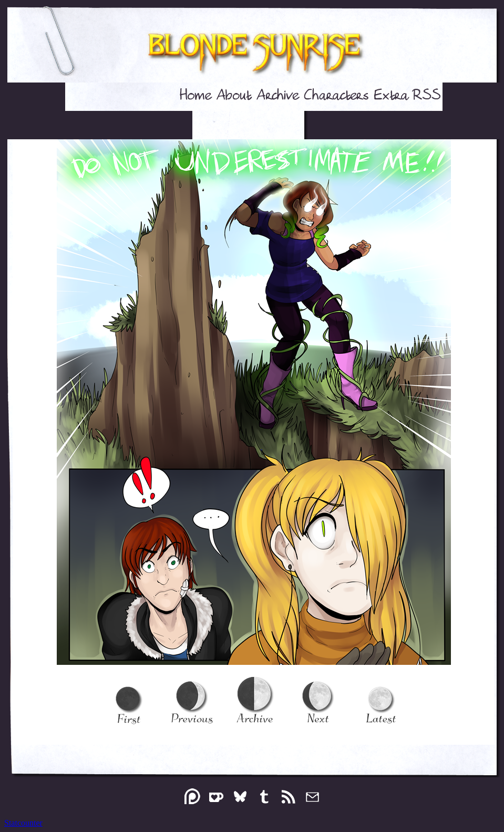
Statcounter (23, 823)
